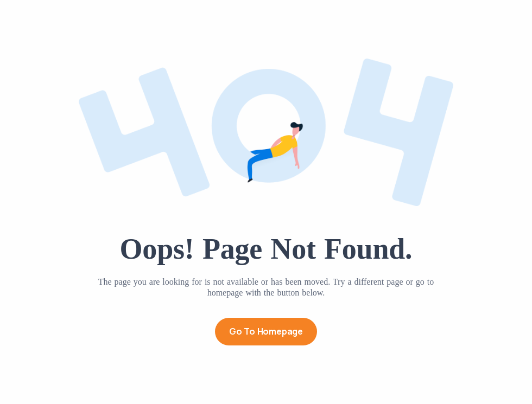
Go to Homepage (266, 331)
